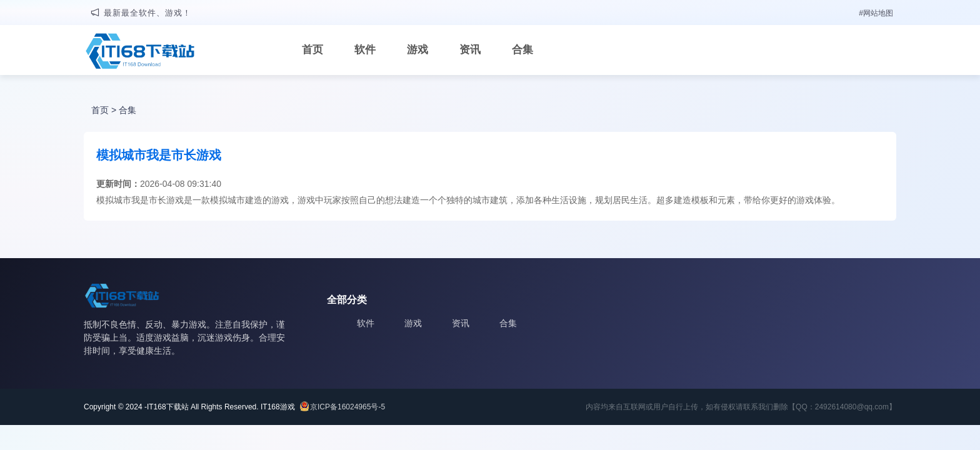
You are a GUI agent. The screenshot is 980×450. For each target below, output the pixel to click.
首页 (312, 50)
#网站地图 (876, 13)
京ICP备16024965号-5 (347, 407)
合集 (522, 50)
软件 (365, 50)
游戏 (417, 50)
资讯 (470, 50)
